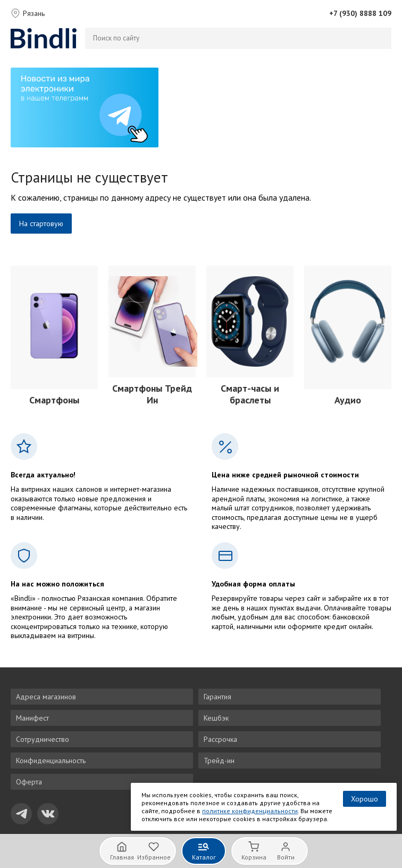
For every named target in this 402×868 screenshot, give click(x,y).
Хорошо (365, 799)
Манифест (32, 718)
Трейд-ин (219, 760)
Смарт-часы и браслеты (250, 394)
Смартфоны (54, 400)
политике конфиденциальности (250, 811)
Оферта (29, 782)
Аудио (348, 400)
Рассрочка (220, 739)
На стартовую (41, 224)
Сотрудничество (43, 739)
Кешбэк (216, 718)
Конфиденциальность (51, 760)
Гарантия (217, 697)
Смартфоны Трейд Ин (152, 394)
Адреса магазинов (46, 697)
